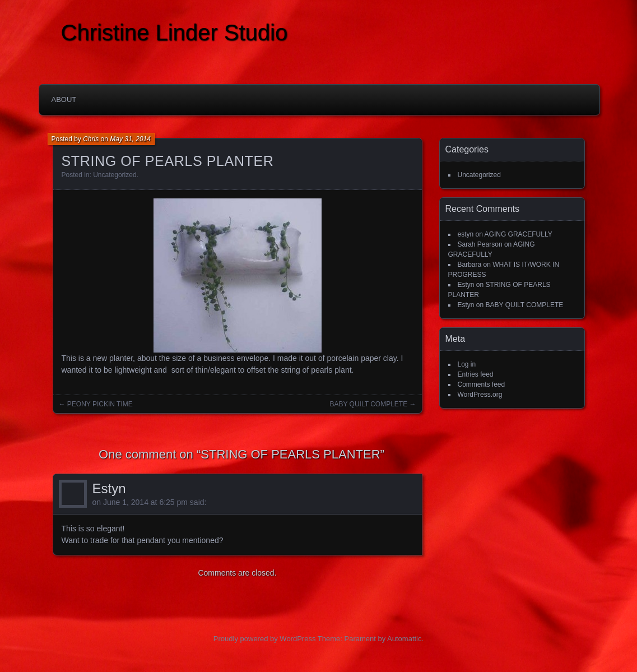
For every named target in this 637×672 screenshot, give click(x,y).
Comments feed (482, 384)
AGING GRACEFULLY (519, 234)
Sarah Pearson (480, 244)
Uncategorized (115, 175)
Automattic (404, 639)
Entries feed (476, 374)
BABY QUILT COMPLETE (368, 404)
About (64, 99)
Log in (467, 364)
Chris (91, 139)
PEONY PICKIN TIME (100, 404)
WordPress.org (480, 395)
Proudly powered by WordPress (265, 639)
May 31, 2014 (130, 139)
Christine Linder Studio (175, 33)
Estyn (109, 488)
